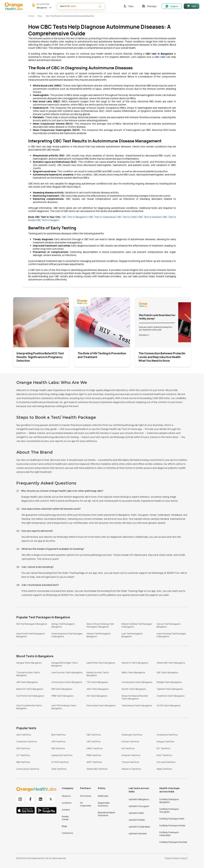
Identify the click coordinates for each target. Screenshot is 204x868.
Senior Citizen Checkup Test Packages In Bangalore (100, 625)
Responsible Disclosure (104, 804)
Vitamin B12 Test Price (97, 769)
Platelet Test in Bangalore (169, 682)
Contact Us (67, 833)
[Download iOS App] (26, 811)
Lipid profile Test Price (62, 755)
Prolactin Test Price (131, 755)
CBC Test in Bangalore (74, 217)
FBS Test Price (58, 748)
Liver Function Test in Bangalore (67, 672)
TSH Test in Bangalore (97, 682)
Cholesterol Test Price (167, 735)
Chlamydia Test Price (132, 735)
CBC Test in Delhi (127, 217)
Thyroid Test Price (130, 762)
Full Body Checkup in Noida (172, 826)
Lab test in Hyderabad (139, 827)
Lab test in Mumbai (138, 834)
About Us (66, 796)
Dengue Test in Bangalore (29, 663)
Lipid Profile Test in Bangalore (101, 663)
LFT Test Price (23, 755)
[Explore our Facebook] (30, 799)
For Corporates (86, 804)
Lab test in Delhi (136, 813)
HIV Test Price (128, 748)
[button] (42, 6)
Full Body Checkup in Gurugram (169, 810)
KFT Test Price (163, 748)
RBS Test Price (23, 762)
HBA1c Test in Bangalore (133, 672)
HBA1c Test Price (94, 748)
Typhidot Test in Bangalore (170, 689)
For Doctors (86, 796)
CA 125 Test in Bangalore (168, 706)
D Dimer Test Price (130, 742)
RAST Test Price (164, 755)
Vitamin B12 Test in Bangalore (171, 663)
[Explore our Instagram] (20, 799)
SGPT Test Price (94, 762)
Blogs (64, 826)
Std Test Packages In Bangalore (32, 624)
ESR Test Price (23, 748)
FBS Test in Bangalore (62, 689)
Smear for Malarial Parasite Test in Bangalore (135, 697)
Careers (66, 810)
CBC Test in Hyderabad (102, 217)
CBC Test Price (94, 735)
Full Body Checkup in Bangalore (169, 801)
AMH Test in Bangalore (98, 689)
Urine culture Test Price (28, 769)
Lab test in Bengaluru (139, 799)
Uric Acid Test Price (166, 762)
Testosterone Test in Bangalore (137, 706)
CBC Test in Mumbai (149, 217)
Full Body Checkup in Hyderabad (169, 834)
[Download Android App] (46, 811)
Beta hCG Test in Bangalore (30, 689)
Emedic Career (65, 818)
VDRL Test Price (59, 769)
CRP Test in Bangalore (27, 682)
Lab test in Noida (137, 820)
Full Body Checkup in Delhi (172, 819)
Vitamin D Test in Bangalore (135, 663)
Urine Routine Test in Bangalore (137, 682)
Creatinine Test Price (27, 742)
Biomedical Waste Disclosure (106, 814)
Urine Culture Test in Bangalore (67, 682)
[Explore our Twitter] (51, 799)
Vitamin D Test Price (131, 769)
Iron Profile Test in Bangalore (30, 696)
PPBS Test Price (94, 755)
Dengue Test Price (165, 742)
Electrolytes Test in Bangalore (101, 706)
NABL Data (103, 796)
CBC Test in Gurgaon (48, 220)
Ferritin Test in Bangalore (134, 689)
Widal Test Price (164, 769)
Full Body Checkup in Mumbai (173, 842)
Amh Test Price (24, 735)
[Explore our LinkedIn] (41, 799)
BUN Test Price (58, 735)
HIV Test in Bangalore (97, 696)
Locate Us (67, 803)
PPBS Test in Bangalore (62, 696)
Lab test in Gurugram (139, 806)
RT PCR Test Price (60, 762)
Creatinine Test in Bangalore (171, 696)
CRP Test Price (58, 742)
